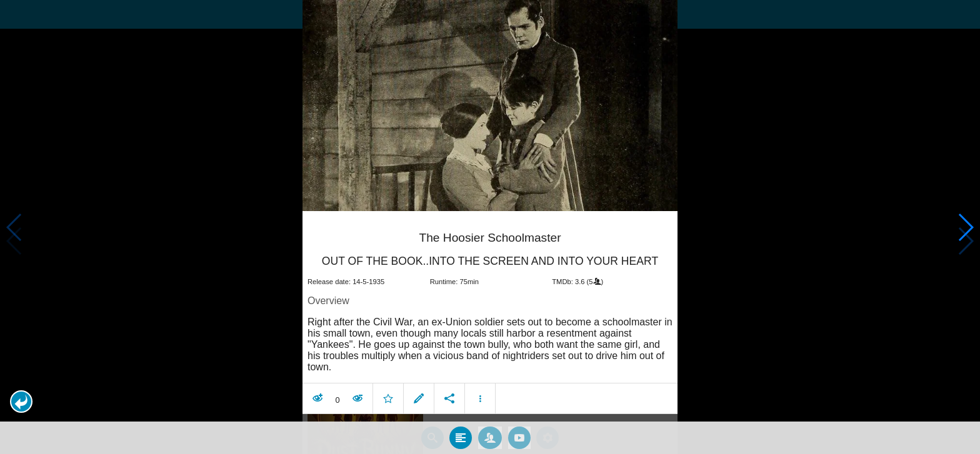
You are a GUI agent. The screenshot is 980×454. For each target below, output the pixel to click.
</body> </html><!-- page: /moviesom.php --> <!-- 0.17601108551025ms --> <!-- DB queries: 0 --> (490, 227)
